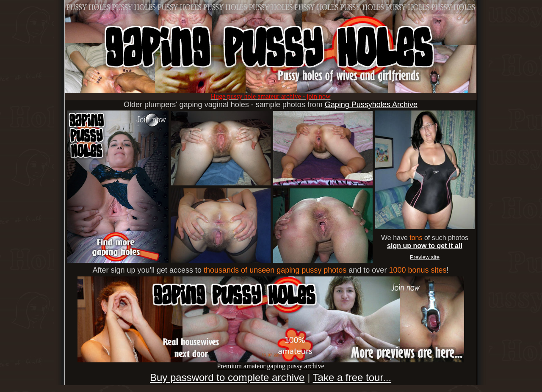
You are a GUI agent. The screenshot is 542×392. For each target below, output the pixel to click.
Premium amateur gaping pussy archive (271, 363)
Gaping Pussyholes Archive (371, 105)
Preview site (425, 257)
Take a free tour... (352, 377)
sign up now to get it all (425, 246)
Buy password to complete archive (227, 377)
